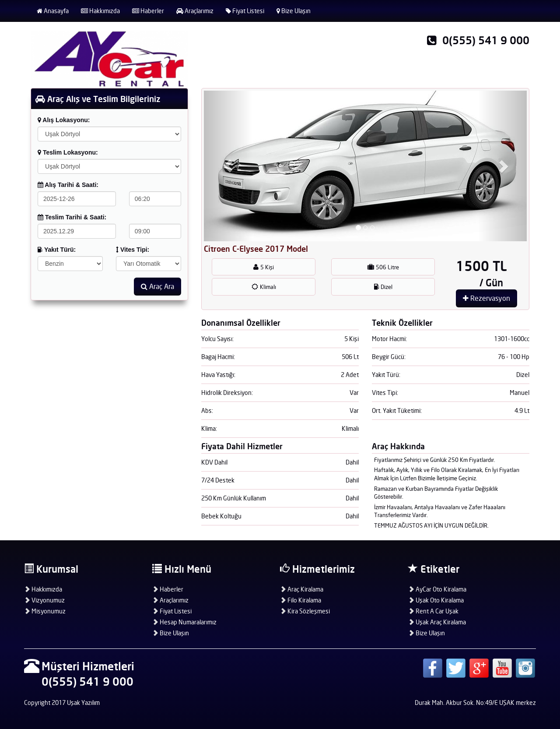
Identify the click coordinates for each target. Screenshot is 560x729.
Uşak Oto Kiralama (436, 600)
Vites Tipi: (133, 250)
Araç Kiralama (302, 589)
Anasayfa (53, 11)
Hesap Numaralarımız (184, 622)
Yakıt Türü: (57, 250)
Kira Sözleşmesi (305, 611)
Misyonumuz (45, 611)
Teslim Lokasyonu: (68, 152)
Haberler (148, 11)
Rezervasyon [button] (486, 298)
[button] (228, 166)
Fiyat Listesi (245, 11)
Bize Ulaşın (294, 11)
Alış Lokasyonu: (64, 120)
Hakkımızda (100, 11)
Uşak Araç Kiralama (437, 622)
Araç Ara (157, 286)
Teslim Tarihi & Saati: (72, 217)
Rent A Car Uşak (433, 611)
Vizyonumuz (44, 600)
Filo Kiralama (301, 600)
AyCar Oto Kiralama (437, 589)
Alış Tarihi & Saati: (68, 185)
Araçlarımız (195, 11)
